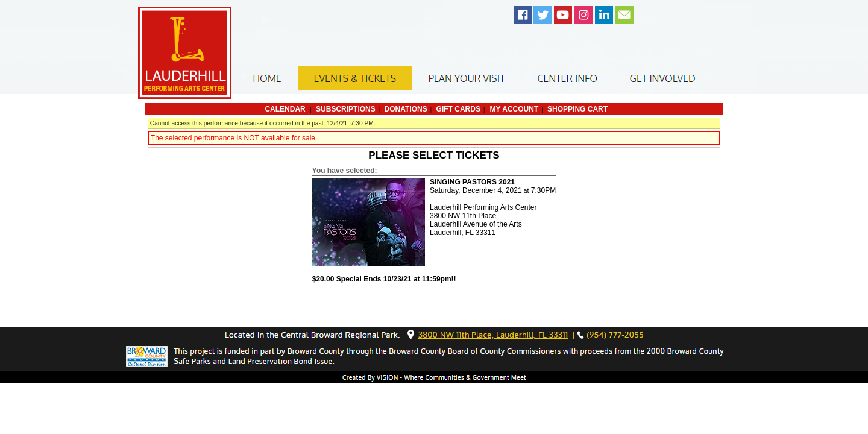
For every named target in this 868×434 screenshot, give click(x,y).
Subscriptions (346, 109)
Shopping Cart (577, 109)
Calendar (285, 109)
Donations (406, 109)
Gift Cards (458, 109)
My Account (513, 109)
